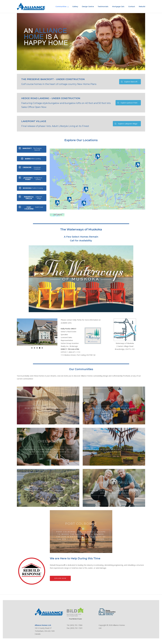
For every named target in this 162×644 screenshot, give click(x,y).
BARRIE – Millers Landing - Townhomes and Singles (114, 451)
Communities (61, 7)
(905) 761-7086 (76, 625)
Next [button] (55, 331)
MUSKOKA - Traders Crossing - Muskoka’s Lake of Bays (48, 492)
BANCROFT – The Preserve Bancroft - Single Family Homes (48, 409)
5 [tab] (42, 348)
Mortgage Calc (118, 7)
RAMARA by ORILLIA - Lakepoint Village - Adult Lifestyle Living (114, 492)
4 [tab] (40, 348)
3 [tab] (37, 348)
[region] (37, 332)
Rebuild (142, 7)
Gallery (75, 7)
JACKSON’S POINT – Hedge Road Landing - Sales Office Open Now (114, 409)
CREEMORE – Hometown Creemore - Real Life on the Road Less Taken (48, 451)
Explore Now (60, 578)
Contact (132, 7)
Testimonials (103, 7)
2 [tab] (34, 348)
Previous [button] (21, 331)
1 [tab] (32, 348)
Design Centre (88, 7)
